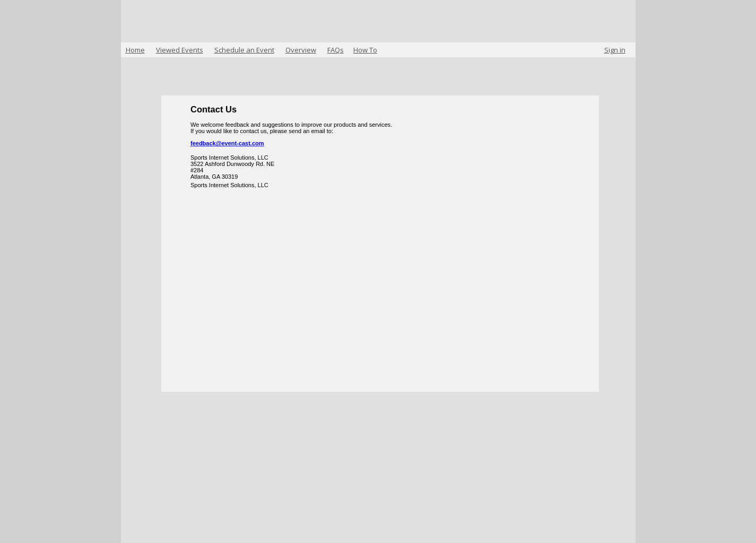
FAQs (336, 50)
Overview (301, 50)
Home (135, 50)
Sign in (615, 50)
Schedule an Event (244, 50)
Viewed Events (180, 50)
